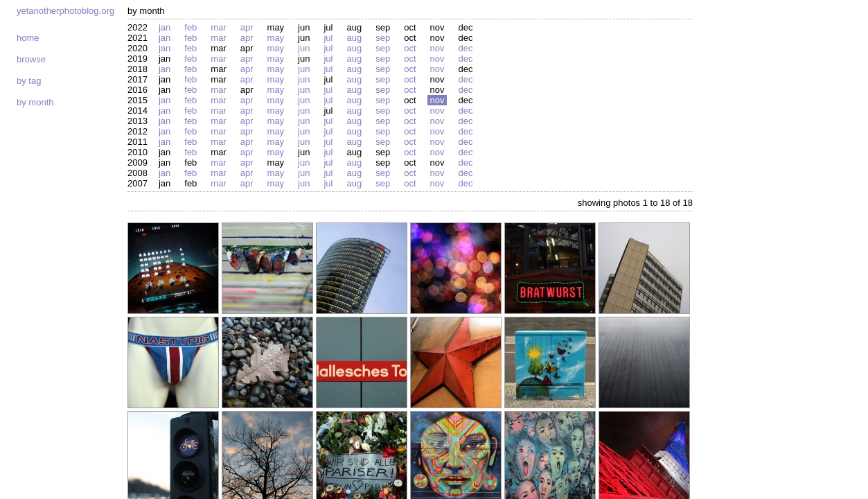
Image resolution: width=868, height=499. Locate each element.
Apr (247, 27)
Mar (218, 27)
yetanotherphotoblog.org (65, 11)
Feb (191, 27)
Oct (410, 48)
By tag (29, 81)
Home (28, 38)
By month (35, 102)
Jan (165, 27)
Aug (354, 38)
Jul (328, 38)
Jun (304, 48)
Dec (465, 48)
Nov (437, 48)
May (276, 38)
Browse (31, 59)
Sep (383, 38)
